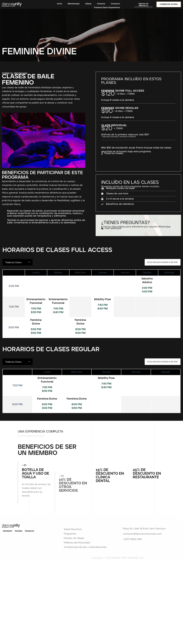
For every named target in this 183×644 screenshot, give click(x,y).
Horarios (101, 4)
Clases (88, 4)
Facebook (28, 610)
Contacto (115, 4)
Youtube (17, 610)
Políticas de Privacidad (97, 621)
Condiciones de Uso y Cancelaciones (96, 627)
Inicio (60, 4)
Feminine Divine (36, 360)
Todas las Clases (13, 301)
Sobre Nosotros (92, 608)
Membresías (74, 4)
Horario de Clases (94, 617)
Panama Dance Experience (107, 8)
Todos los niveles (140, 165)
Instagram (6, 610)
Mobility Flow (103, 338)
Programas (90, 612)
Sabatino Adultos (147, 319)
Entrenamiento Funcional (36, 340)
